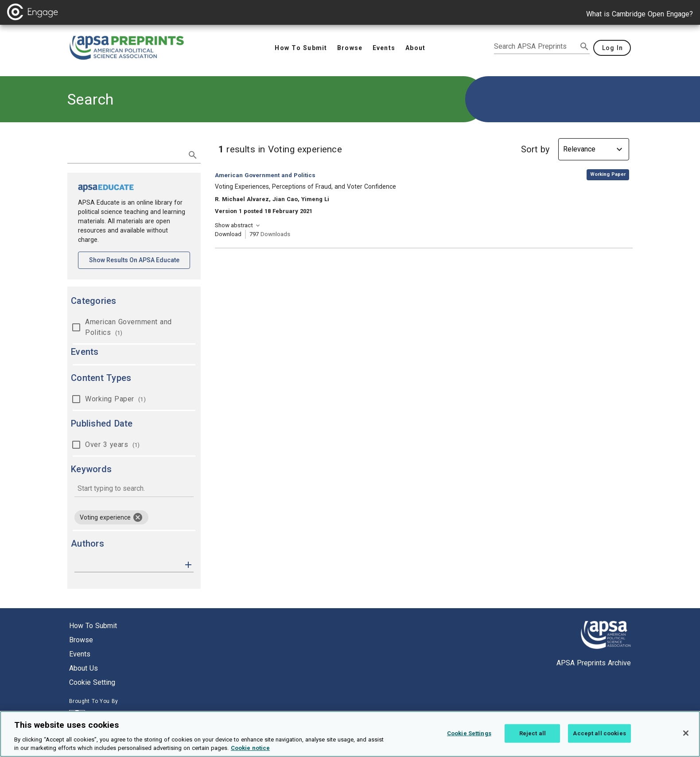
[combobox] (134, 489)
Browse (81, 640)
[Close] (686, 739)
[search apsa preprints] (536, 47)
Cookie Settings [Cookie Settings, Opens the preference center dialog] (469, 740)
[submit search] (584, 47)
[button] (188, 564)
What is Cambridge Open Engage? (640, 14)
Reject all (533, 740)
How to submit (93, 626)
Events (80, 654)
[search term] (125, 154)
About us (84, 668)
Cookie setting (92, 682)
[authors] (128, 565)
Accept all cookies (599, 740)
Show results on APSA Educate (140, 259)
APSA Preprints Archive (594, 663)
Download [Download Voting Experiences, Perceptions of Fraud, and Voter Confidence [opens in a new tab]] (228, 234)
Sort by (535, 149)
